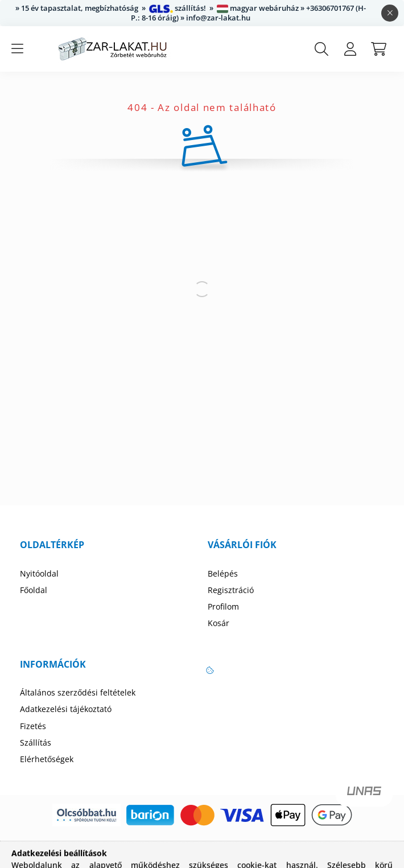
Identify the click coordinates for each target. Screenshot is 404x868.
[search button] (321, 49)
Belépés (223, 574)
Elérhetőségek (47, 759)
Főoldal (34, 590)
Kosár (219, 623)
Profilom (223, 607)
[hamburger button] (17, 49)
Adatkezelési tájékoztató (66, 709)
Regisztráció (231, 590)
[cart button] (378, 49)
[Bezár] (390, 13)
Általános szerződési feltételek (78, 693)
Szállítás (36, 743)
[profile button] (350, 49)
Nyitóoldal (39, 574)
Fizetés (33, 726)
